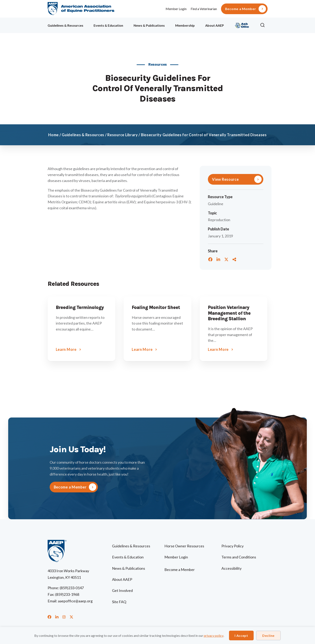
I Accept (241, 635)
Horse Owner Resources (184, 546)
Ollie (242, 25)
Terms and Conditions (239, 557)
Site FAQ (119, 602)
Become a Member (241, 9)
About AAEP (215, 25)
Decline (268, 635)
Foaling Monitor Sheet (156, 307)
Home (53, 135)
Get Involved (122, 590)
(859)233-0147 (72, 588)
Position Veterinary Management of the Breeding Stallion (229, 313)
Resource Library (123, 135)
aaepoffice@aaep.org (75, 601)
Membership (185, 25)
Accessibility (231, 568)
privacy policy (214, 635)
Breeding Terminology (80, 307)
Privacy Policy (233, 546)
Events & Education (108, 25)
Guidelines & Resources (65, 25)
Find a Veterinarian (204, 9)
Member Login (176, 9)
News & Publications (149, 25)
